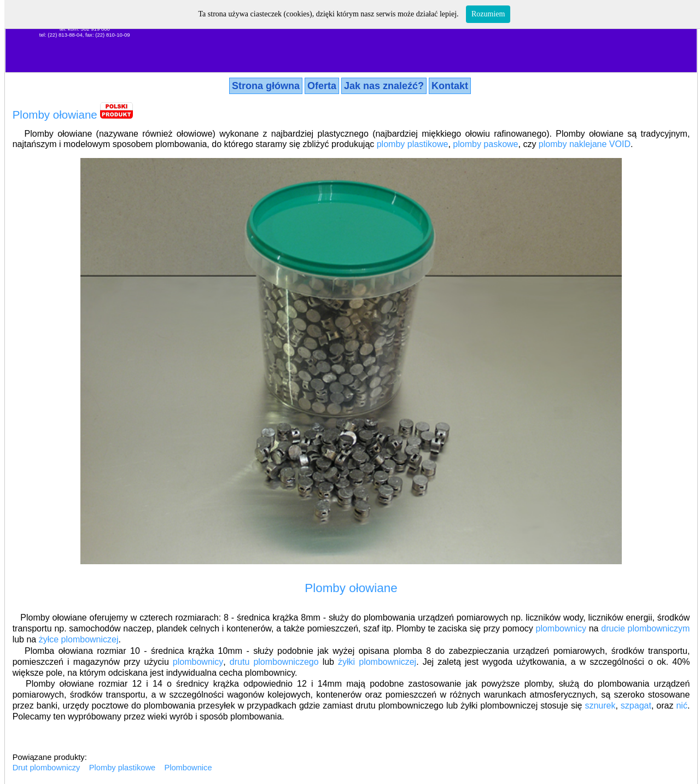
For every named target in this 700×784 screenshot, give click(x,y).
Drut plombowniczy (46, 768)
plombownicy (561, 628)
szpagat (636, 706)
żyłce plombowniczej (79, 639)
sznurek (600, 706)
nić (681, 706)
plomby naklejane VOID (585, 144)
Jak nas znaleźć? (384, 86)
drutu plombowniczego (274, 662)
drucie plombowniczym (645, 628)
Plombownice (188, 768)
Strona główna (266, 86)
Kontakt (450, 86)
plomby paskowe (485, 144)
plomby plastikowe (413, 144)
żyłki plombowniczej (377, 662)
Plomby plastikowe (122, 768)
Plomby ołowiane (55, 115)
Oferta (322, 86)
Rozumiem (488, 14)
